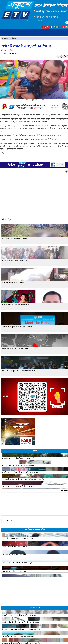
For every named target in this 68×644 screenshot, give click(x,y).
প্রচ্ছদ (5, 38)
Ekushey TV (8, 521)
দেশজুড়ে (13, 38)
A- (61, 57)
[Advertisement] (33, 197)
